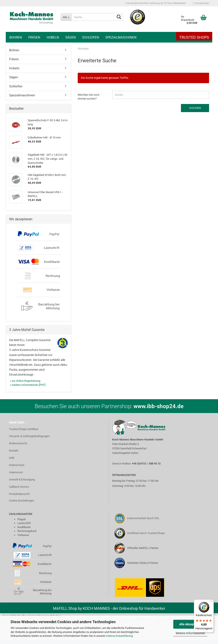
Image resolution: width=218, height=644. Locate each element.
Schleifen (91, 37)
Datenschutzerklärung (119, 636)
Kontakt (14, 451)
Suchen (195, 108)
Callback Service (19, 487)
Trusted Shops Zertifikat (24, 429)
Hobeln (53, 37)
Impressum (16, 472)
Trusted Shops (194, 37)
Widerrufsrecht (18, 443)
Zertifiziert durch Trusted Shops (146, 533)
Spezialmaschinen (121, 37)
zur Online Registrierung (26, 381)
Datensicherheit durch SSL (143, 518)
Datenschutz (17, 465)
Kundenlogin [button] (201, 3)
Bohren (16, 37)
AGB (12, 458)
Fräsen (34, 37)
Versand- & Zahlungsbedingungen (29, 436)
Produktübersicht (19, 494)
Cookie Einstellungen (22, 501)
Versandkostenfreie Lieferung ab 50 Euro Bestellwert (155, 3)
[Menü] (211, 602)
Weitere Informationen (190, 633)
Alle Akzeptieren (190, 624)
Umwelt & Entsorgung (22, 479)
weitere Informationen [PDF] (29, 385)
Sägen (71, 37)
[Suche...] (66, 17)
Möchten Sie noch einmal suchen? (89, 97)
